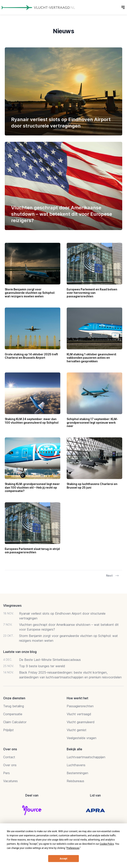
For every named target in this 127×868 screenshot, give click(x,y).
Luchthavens (76, 765)
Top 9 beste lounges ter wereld (42, 666)
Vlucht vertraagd (79, 714)
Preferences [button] (73, 848)
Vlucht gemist (77, 730)
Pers (6, 773)
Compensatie (13, 714)
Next (113, 576)
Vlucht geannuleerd (81, 722)
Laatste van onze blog (20, 652)
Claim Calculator (15, 722)
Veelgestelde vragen (82, 738)
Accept (64, 859)
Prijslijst (8, 730)
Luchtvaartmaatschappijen (86, 757)
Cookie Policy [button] (107, 844)
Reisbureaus (75, 781)
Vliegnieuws (12, 605)
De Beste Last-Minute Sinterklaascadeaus (50, 660)
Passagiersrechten (80, 706)
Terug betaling (14, 706)
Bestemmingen (77, 773)
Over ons (10, 765)
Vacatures (10, 781)
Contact (9, 757)
